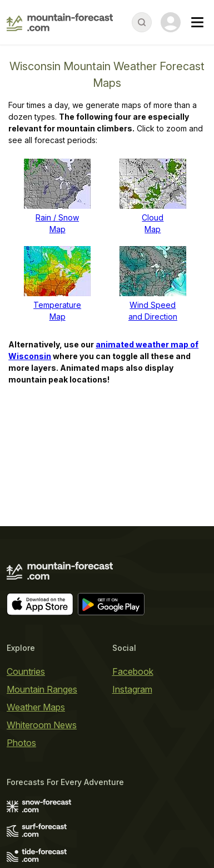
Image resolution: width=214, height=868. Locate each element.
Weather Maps (36, 707)
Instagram (132, 689)
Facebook (133, 671)
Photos (21, 743)
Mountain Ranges (42, 689)
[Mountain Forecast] (60, 22)
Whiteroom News (42, 725)
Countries (26, 671)
